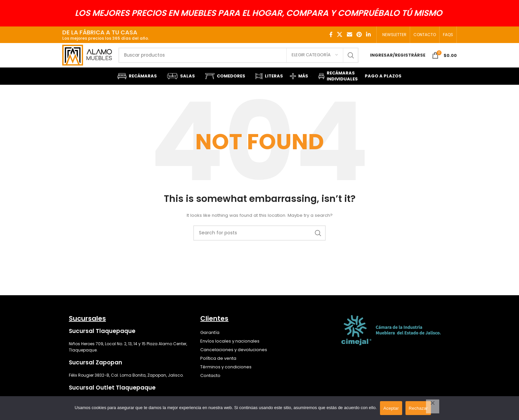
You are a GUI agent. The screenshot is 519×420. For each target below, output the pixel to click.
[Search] (245, 61)
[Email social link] (349, 35)
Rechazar (418, 408)
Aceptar (391, 408)
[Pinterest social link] (359, 35)
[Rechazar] (433, 406)
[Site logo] (93, 60)
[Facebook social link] (331, 35)
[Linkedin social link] (369, 35)
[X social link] (340, 35)
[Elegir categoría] (315, 61)
